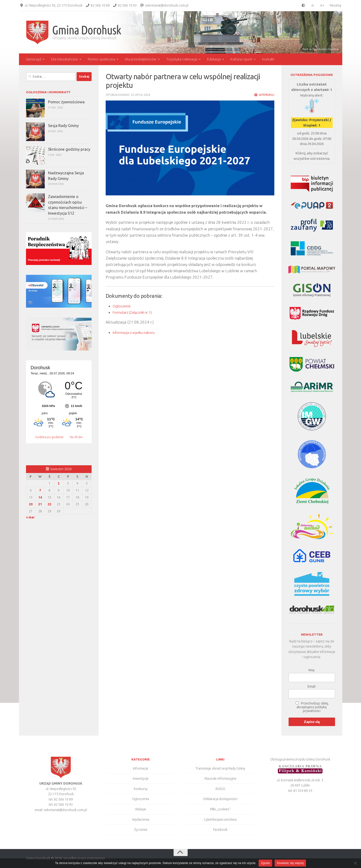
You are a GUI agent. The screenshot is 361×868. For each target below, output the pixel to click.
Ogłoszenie (122, 306)
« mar (30, 517)
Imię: (312, 670)
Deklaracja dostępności (220, 799)
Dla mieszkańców (65, 59)
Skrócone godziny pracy (69, 149)
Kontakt (268, 59)
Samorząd (33, 59)
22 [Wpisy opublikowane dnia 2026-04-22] (49, 504)
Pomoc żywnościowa (66, 102)
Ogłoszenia (141, 799)
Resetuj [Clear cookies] (335, 5)
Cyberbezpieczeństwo (220, 820)
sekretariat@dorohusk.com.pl (167, 5)
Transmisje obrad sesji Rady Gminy (220, 768)
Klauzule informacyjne (220, 779)
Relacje (141, 809)
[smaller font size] (312, 5)
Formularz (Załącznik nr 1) (136, 312)
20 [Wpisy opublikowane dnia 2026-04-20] (31, 504)
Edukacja (214, 59)
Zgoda (265, 863)
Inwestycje (141, 779)
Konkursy (141, 789)
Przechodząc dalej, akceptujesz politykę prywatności (313, 707)
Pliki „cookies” (220, 809)
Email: (312, 686)
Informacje (141, 768)
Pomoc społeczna (101, 59)
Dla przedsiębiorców (141, 59)
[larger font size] (323, 5)
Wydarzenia (141, 820)
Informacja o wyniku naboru (137, 332)
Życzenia (141, 830)
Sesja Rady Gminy (63, 125)
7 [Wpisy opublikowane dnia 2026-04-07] (40, 490)
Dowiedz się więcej (290, 863)
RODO (220, 789)
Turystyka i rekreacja (182, 59)
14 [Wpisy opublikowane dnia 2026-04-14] (40, 497)
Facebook (220, 830)
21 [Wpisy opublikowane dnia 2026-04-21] (40, 504)
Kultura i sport (241, 59)
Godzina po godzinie (50, 437)
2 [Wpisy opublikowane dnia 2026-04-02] (59, 483)
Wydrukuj (264, 95)
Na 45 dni (76, 437)
